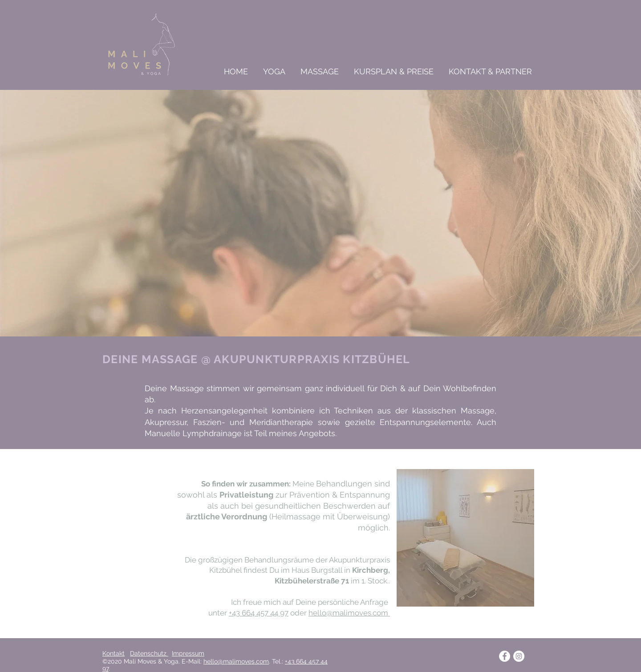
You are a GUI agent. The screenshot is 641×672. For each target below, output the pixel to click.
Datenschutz (149, 653)
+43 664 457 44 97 (259, 613)
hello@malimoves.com (349, 613)
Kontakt (114, 653)
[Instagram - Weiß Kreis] (519, 656)
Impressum (188, 653)
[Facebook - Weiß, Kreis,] (505, 656)
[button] (273, 71)
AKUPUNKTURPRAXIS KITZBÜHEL (312, 359)
